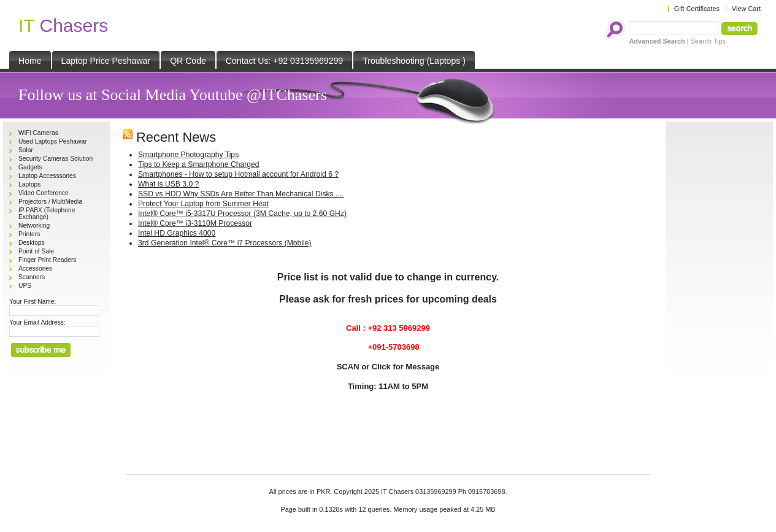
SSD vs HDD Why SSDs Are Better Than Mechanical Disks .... (241, 194)
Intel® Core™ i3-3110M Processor (195, 223)
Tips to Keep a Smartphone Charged (199, 164)
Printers (29, 234)
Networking (34, 226)
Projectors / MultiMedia (50, 202)
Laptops (29, 184)
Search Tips (708, 41)
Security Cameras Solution (56, 159)
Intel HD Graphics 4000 (177, 233)
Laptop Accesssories (47, 176)
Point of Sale (36, 251)
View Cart (746, 9)
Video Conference (44, 193)
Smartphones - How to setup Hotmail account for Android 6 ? (238, 174)
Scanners (32, 277)
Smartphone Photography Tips (188, 155)
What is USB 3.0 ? (168, 184)
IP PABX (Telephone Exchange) (47, 214)
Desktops (32, 243)
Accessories (35, 268)
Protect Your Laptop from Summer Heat (203, 204)
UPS (25, 286)
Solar (26, 150)
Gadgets (30, 167)
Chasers (63, 25)
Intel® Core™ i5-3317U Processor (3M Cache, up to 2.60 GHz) (242, 214)
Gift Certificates (697, 9)
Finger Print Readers (47, 260)
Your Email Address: (37, 322)
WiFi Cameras (38, 133)
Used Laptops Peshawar (53, 141)
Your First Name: (33, 302)
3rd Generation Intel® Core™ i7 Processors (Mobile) (225, 243)
